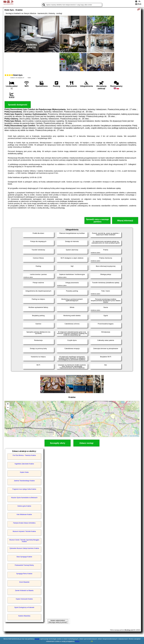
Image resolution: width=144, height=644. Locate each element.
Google (37, 639)
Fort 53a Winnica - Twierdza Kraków (24, 455)
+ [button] (8, 404)
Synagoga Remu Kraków (24, 574)
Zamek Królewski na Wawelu (24, 591)
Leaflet (125, 436)
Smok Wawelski (24, 582)
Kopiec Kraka (24, 472)
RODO (77, 641)
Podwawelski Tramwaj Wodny (24, 565)
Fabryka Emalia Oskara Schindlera (24, 523)
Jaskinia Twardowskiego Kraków (24, 481)
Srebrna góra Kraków (24, 506)
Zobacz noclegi (86, 443)
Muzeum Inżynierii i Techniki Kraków (24, 531)
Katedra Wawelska (24, 616)
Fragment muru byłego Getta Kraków (24, 489)
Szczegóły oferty (58, 443)
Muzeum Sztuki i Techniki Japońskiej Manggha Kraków (24, 541)
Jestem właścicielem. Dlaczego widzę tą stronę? (58, 621)
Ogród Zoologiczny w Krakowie (24, 607)
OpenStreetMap (134, 436)
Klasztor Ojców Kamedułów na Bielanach (24, 498)
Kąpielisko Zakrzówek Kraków (24, 464)
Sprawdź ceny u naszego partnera (97, 220)
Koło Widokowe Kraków (24, 514)
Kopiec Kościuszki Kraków (24, 599)
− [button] (8, 408)
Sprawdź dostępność (18, 105)
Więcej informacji (125, 221)
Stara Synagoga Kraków (24, 557)
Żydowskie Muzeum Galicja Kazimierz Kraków (24, 548)
